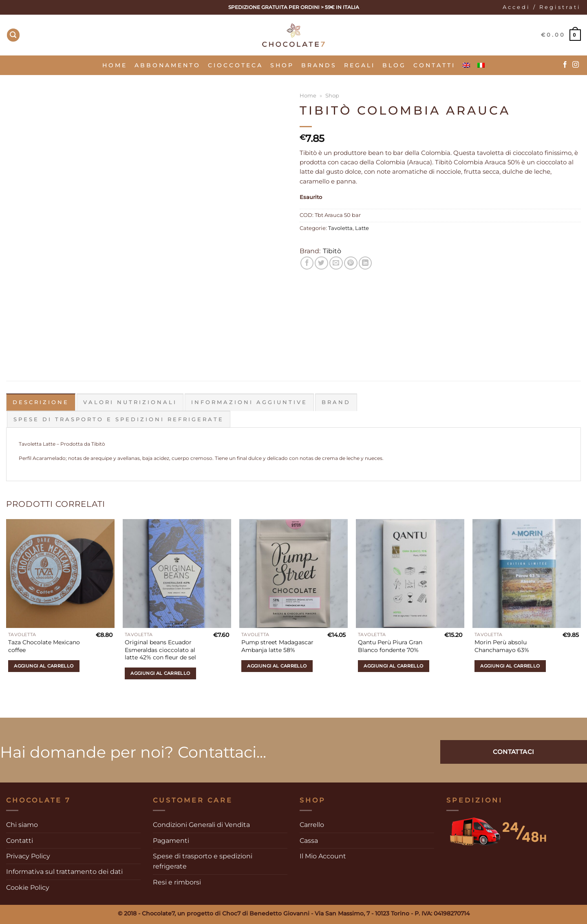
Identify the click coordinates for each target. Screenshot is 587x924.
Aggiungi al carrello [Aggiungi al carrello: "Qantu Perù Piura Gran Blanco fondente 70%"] (393, 665)
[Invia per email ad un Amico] (336, 263)
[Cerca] (13, 35)
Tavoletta (340, 228)
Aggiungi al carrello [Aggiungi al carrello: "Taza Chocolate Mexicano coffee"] (44, 665)
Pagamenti (171, 840)
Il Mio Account (323, 856)
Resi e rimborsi (177, 882)
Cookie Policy (28, 887)
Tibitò (332, 251)
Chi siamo (22, 825)
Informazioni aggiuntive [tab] (249, 402)
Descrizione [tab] (41, 402)
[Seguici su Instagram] (576, 65)
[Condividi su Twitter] (321, 263)
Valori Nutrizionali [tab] (130, 402)
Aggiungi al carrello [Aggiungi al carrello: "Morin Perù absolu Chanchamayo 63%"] (510, 665)
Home (115, 65)
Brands (319, 65)
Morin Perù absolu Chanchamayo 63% (502, 646)
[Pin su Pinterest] (351, 263)
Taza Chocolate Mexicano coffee (44, 646)
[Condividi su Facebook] (307, 263)
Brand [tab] (336, 402)
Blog (394, 65)
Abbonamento (168, 65)
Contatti (434, 65)
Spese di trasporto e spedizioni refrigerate (203, 861)
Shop (332, 95)
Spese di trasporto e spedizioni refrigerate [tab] (119, 419)
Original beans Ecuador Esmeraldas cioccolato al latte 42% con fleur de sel (160, 650)
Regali (360, 65)
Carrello (312, 825)
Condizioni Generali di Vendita (201, 825)
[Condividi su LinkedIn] (365, 263)
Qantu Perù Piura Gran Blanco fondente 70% (390, 646)
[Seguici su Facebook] (565, 65)
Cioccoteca (235, 65)
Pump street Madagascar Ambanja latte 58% (277, 646)
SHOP (282, 65)
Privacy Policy (28, 856)
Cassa (309, 840)
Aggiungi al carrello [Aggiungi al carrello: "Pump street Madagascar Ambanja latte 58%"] (277, 665)
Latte (362, 228)
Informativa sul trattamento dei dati (64, 872)
